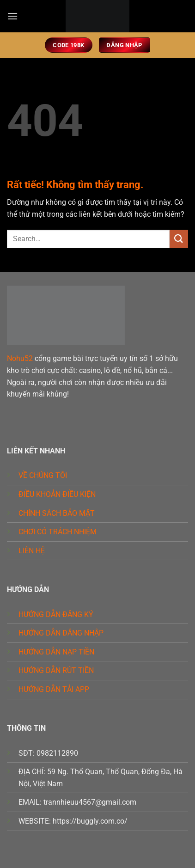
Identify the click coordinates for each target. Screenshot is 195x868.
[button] (12, 16)
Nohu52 (20, 358)
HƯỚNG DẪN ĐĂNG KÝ (56, 614)
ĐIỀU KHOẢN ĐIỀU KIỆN (57, 494)
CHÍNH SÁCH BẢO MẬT (57, 513)
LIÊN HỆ (32, 551)
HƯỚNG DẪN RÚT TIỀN (56, 670)
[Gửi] (179, 239)
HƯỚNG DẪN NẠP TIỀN (56, 652)
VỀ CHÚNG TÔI (43, 475)
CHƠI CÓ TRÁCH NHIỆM (58, 532)
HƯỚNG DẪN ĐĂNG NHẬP (61, 633)
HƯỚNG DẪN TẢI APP (54, 689)
